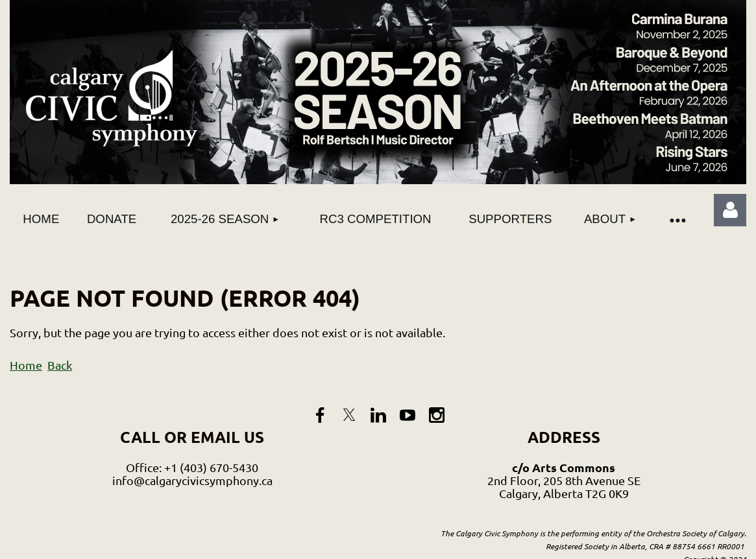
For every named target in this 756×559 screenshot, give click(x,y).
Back (60, 365)
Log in (730, 210)
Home (26, 365)
